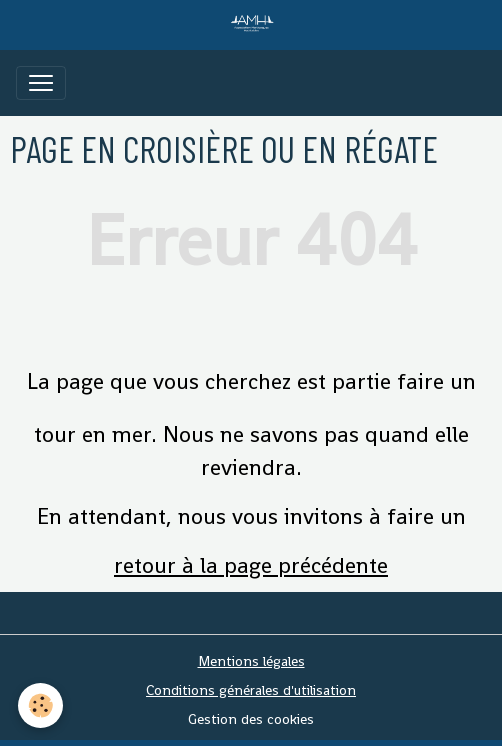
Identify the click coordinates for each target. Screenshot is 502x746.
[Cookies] (40, 705)
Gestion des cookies (251, 719)
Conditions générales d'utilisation (251, 690)
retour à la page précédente (251, 565)
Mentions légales (251, 661)
